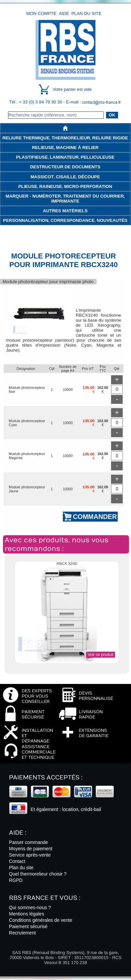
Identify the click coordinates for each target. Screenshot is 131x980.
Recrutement (22, 933)
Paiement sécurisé (28, 926)
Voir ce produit (101, 655)
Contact (17, 861)
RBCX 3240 (67, 564)
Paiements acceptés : (46, 778)
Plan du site (86, 13)
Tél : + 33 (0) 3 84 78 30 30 (36, 102)
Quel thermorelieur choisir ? (38, 874)
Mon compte (41, 13)
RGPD (16, 880)
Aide (64, 13)
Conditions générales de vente (41, 920)
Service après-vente (30, 855)
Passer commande (28, 842)
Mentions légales (27, 914)
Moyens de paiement (31, 849)
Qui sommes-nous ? (30, 907)
